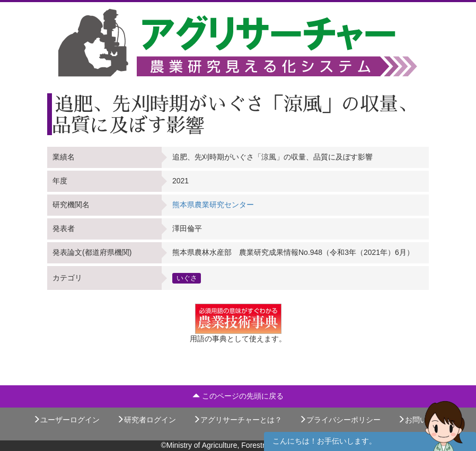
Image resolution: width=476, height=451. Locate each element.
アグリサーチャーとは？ (237, 420)
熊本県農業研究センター (213, 205)
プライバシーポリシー (340, 420)
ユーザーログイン (66, 420)
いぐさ (187, 278)
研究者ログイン (146, 420)
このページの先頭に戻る (238, 396)
